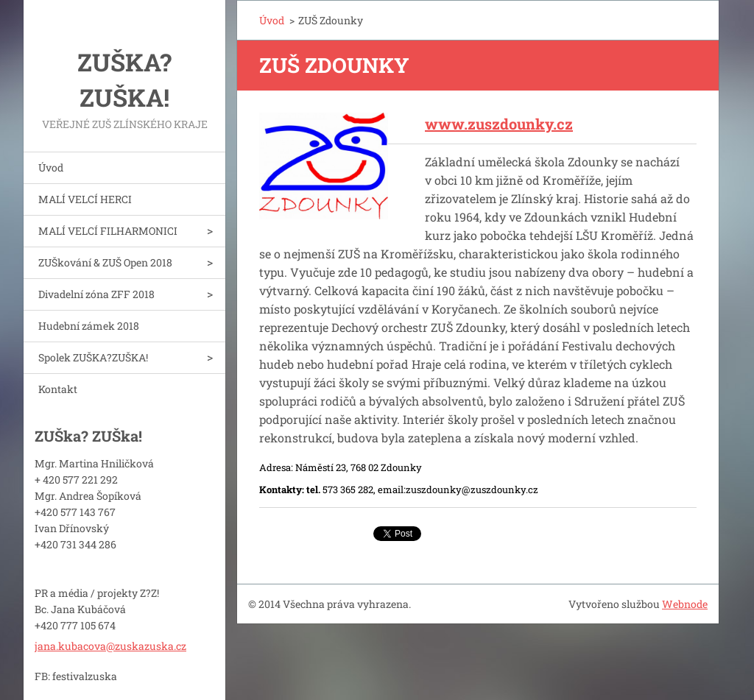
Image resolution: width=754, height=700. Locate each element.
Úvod (51, 167)
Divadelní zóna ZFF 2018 (96, 294)
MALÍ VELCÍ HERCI (85, 199)
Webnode (685, 604)
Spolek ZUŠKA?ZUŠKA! (93, 357)
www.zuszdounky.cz (499, 124)
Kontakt (58, 389)
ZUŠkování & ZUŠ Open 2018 (105, 262)
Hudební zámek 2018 (89, 326)
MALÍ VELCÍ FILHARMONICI (108, 231)
